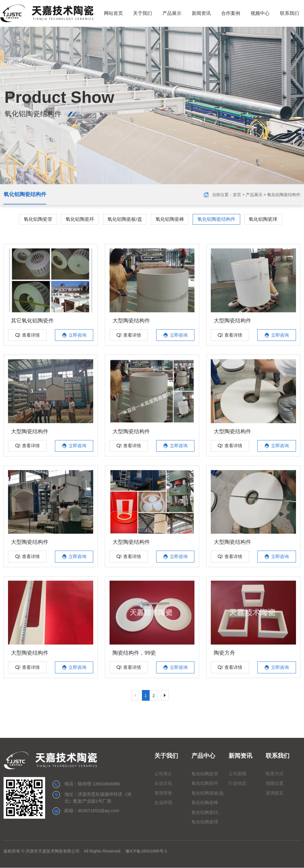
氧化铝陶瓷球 (264, 219)
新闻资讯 (201, 13)
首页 (237, 195)
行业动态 (237, 783)
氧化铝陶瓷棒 (170, 219)
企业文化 (163, 783)
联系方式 (275, 774)
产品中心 (203, 756)
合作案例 (230, 13)
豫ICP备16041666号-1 (146, 851)
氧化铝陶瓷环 (80, 219)
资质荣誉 (163, 793)
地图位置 (275, 783)
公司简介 (163, 774)
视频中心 (260, 13)
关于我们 (142, 13)
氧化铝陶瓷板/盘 (125, 219)
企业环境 (163, 803)
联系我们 (289, 13)
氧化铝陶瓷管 (37, 219)
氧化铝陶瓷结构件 (25, 195)
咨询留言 (275, 793)
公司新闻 (237, 774)
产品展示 (172, 13)
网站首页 (113, 13)
